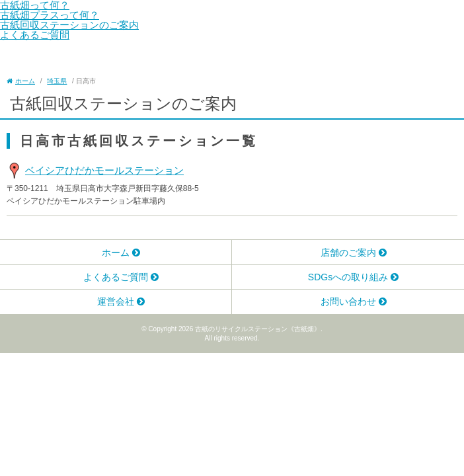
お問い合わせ (348, 301)
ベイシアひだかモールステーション (104, 170)
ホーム (116, 253)
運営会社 (116, 301)
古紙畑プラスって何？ (50, 15)
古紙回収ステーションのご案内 (69, 25)
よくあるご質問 (35, 35)
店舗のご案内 (348, 253)
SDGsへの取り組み (348, 277)
